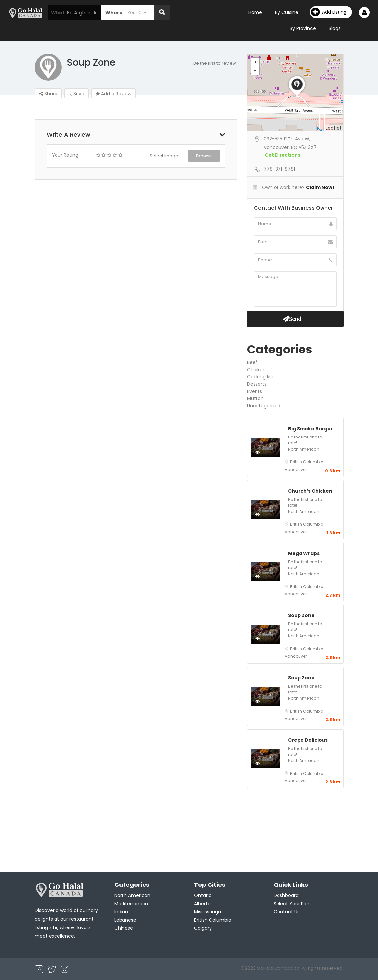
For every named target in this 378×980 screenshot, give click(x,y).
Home (255, 12)
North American (304, 449)
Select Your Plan (292, 904)
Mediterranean (131, 904)
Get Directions (282, 155)
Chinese (124, 928)
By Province (303, 28)
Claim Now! (320, 187)
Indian (121, 912)
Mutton (255, 398)
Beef (252, 362)
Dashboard (286, 895)
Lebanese (125, 920)
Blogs (335, 28)
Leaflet (334, 128)
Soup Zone (301, 615)
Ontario (203, 895)
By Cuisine (287, 12)
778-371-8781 (279, 169)
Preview (265, 452)
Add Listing (329, 12)
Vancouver (296, 469)
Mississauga (208, 912)
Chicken (256, 370)
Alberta (202, 904)
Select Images (165, 156)
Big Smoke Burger (311, 429)
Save (77, 94)
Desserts (257, 384)
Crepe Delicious (308, 740)
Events (255, 391)
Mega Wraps (304, 553)
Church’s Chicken (310, 491)
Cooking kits (261, 377)
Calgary (203, 928)
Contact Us (287, 912)
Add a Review (113, 94)
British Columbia (307, 462)
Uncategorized (264, 406)
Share (48, 94)
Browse (204, 156)
